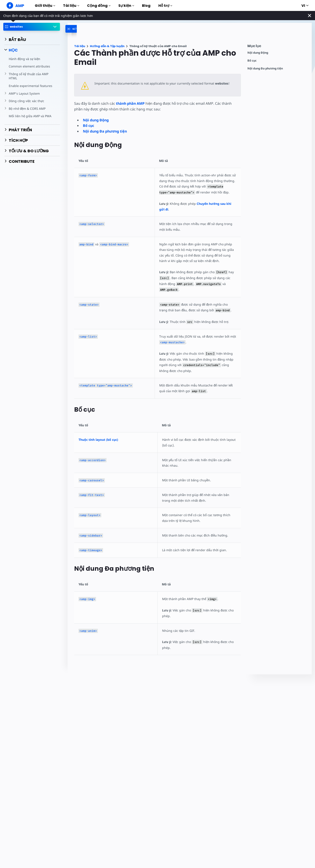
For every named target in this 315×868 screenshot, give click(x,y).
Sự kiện (126, 6)
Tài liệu (71, 6)
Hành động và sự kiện (24, 59)
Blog (146, 6)
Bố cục (252, 61)
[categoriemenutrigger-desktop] (84, 29)
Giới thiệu (45, 6)
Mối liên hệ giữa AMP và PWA (30, 116)
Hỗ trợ (165, 6)
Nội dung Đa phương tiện (265, 68)
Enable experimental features (30, 86)
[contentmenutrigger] (277, 47)
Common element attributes (29, 66)
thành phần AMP (130, 103)
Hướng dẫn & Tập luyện (107, 46)
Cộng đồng (99, 6)
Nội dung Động (258, 53)
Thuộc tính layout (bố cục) (98, 440)
